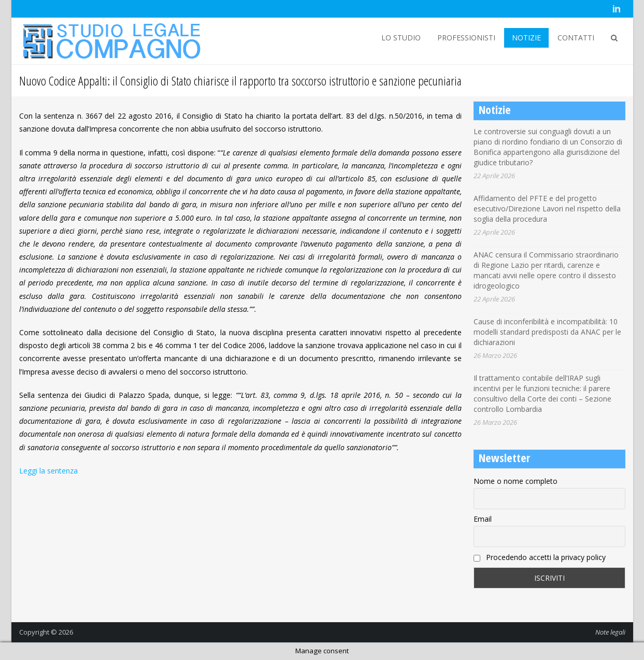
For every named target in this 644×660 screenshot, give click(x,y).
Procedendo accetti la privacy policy (540, 557)
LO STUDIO (401, 38)
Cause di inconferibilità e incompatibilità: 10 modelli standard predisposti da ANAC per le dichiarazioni (547, 332)
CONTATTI (576, 38)
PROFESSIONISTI (466, 38)
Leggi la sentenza (48, 471)
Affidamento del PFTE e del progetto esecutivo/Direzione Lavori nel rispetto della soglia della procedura (547, 209)
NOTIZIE (526, 38)
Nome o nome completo (516, 481)
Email (483, 519)
